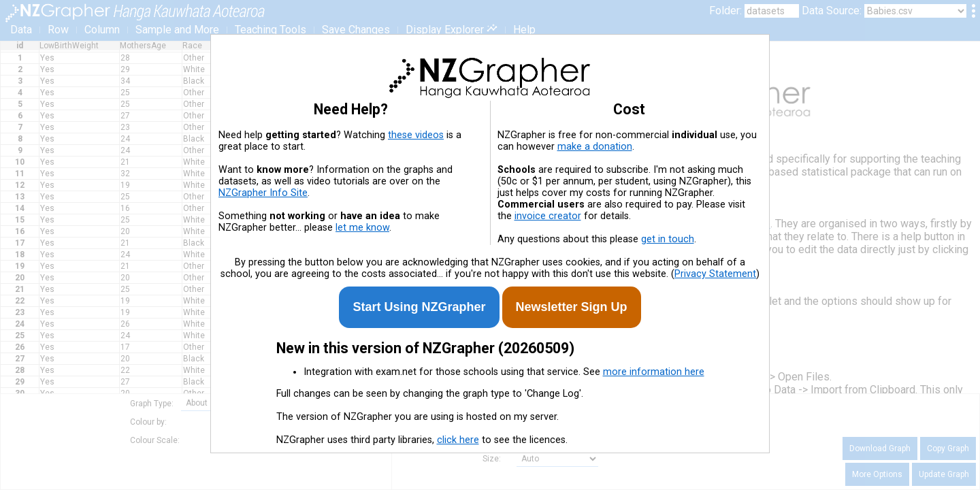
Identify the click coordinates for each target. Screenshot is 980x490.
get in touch (668, 239)
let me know (362, 228)
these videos (416, 135)
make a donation (595, 147)
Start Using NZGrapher (419, 307)
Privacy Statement (715, 274)
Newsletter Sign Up (572, 307)
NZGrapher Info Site (263, 193)
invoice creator (548, 216)
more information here (654, 372)
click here (458, 440)
